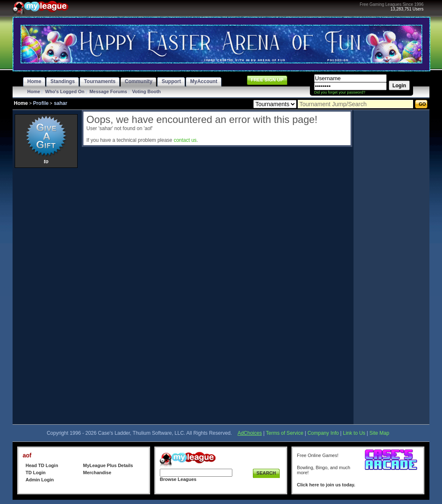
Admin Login (40, 480)
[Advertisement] (46, 296)
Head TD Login (42, 465)
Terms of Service (285, 433)
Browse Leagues (178, 479)
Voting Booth (146, 91)
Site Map (379, 433)
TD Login (36, 473)
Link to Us (354, 433)
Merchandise (97, 473)
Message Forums (108, 91)
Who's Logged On (65, 91)
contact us (185, 140)
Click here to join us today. (326, 485)
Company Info (323, 433)
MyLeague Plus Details (108, 465)
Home (34, 91)
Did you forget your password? (340, 92)
